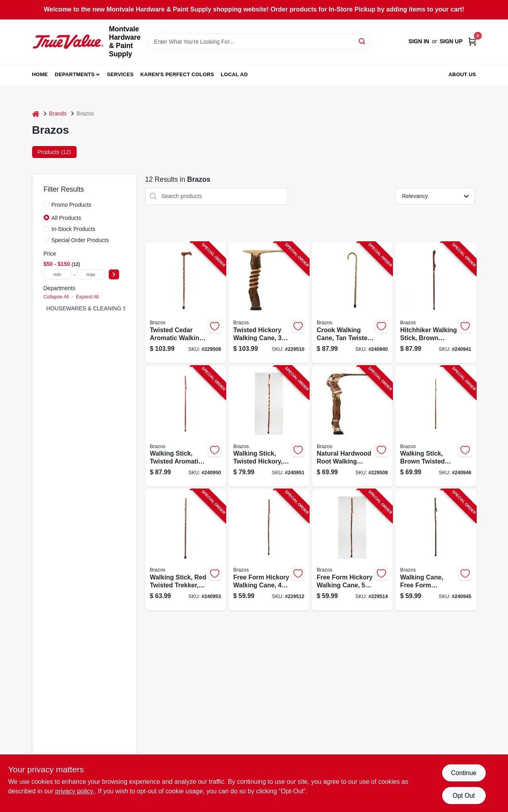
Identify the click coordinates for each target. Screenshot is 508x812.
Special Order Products (80, 240)
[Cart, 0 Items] (472, 41)
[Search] (363, 41)
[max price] (91, 274)
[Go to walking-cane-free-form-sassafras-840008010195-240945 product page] (436, 550)
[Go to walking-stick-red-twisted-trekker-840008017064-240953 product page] (186, 550)
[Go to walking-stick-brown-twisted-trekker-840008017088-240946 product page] (436, 426)
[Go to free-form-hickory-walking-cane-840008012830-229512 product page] (269, 550)
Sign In (419, 41)
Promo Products (71, 205)
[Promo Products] (46, 204)
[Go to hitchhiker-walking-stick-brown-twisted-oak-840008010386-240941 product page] (436, 303)
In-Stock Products (74, 229)
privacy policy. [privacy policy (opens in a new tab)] (75, 791)
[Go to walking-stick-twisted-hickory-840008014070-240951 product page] (269, 426)
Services (120, 74)
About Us (462, 74)
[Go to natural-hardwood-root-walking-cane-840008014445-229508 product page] (352, 426)
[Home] (36, 114)
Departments (75, 74)
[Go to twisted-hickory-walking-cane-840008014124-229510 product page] (269, 303)
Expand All (87, 297)
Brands (58, 114)
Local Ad (234, 74)
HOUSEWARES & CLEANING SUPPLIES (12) (104, 308)
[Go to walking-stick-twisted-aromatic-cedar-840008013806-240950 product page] (186, 426)
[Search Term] (259, 42)
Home (40, 74)
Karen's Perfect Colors (177, 74)
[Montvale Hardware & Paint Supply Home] (68, 42)
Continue (464, 773)
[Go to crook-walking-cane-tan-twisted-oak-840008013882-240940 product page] (352, 303)
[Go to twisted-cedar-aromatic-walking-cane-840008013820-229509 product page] (186, 303)
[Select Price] (114, 274)
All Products (66, 218)
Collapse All (56, 297)
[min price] (58, 274)
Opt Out (464, 796)
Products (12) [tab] (54, 152)
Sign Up (451, 41)
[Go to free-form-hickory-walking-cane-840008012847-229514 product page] (352, 550)
